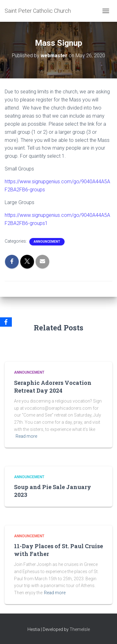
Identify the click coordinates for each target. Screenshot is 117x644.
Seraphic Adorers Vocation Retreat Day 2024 (53, 387)
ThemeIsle (80, 629)
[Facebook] (6, 322)
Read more (26, 436)
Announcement (47, 242)
